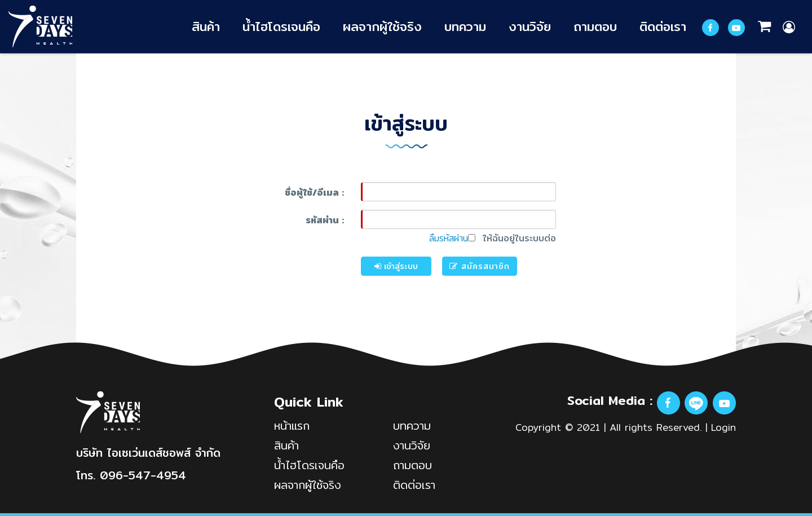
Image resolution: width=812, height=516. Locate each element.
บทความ (465, 26)
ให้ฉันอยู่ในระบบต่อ (512, 239)
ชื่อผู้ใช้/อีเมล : (314, 193)
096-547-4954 (143, 475)
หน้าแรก (292, 425)
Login (723, 427)
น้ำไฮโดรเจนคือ (281, 26)
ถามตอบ (595, 26)
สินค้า (206, 26)
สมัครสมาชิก (480, 266)
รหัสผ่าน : (325, 220)
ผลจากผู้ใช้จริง (382, 26)
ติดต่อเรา (663, 26)
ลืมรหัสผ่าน (449, 238)
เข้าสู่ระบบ (396, 266)
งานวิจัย (530, 26)
